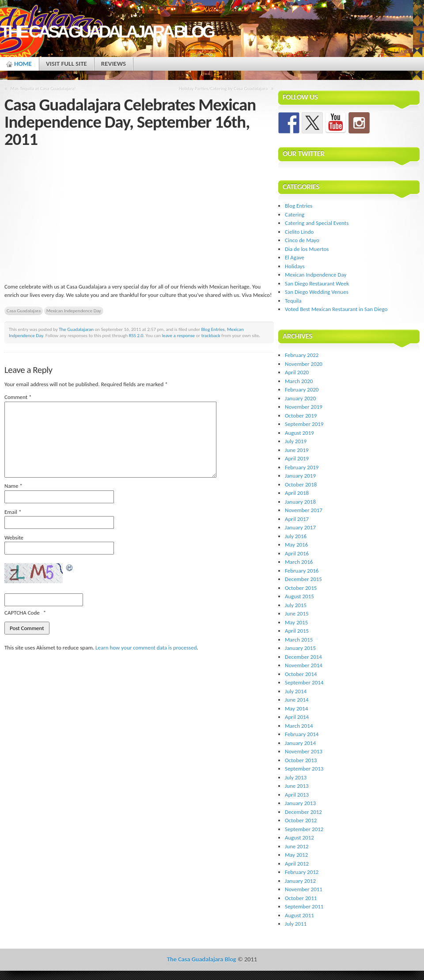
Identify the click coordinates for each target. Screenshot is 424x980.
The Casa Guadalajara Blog (106, 32)
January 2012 (300, 881)
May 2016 (296, 545)
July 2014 (296, 691)
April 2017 (297, 519)
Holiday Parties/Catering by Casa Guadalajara (223, 88)
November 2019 (304, 407)
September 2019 (304, 424)
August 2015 (299, 596)
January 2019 (300, 476)
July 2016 (296, 536)
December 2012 (303, 812)
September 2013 (304, 769)
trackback (211, 335)
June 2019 (297, 450)
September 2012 (304, 829)
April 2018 (297, 493)
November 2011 (304, 889)
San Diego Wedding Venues (317, 292)
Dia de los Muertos (307, 249)
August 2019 (299, 433)
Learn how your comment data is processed (146, 648)
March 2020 (299, 381)
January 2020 (300, 398)
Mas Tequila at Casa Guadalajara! (43, 88)
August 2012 (299, 838)
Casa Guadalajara (24, 311)
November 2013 (304, 751)
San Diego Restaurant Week (317, 283)
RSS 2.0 (136, 335)
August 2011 (299, 915)
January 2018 (300, 502)
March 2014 (299, 726)
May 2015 (296, 622)
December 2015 (303, 579)
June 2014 (297, 700)
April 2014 (297, 717)
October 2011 (301, 898)
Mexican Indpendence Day (316, 275)
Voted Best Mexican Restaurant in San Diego (336, 309)
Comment (18, 397)
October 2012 (301, 820)
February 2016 (302, 571)
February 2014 (302, 734)
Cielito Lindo (299, 232)
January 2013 (300, 803)
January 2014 (300, 743)
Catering (295, 215)
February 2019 (302, 467)
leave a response (178, 335)
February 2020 (302, 389)
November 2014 (304, 665)
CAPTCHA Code (22, 613)
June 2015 (297, 613)
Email (13, 512)
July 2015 (296, 605)
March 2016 (299, 562)
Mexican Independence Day (74, 311)
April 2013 (297, 795)
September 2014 (304, 682)
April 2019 (297, 458)
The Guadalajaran (76, 329)
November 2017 (304, 510)
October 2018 (301, 484)
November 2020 (304, 364)
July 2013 (296, 777)
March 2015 (299, 640)
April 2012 (297, 864)
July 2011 (296, 924)
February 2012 (302, 872)
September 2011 (304, 906)
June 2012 (297, 846)
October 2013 (301, 760)
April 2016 (297, 553)
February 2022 (302, 355)
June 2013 (297, 786)
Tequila (293, 301)
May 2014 (296, 708)
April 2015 (297, 631)
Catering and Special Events (317, 223)
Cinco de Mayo (302, 240)
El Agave (295, 257)
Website (14, 537)
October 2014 (301, 674)
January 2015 (300, 648)
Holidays (295, 266)
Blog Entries (213, 329)
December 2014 (303, 657)
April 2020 (297, 372)
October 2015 (301, 588)
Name (13, 486)
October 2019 (301, 416)
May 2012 (296, 855)
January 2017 (300, 527)
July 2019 (296, 441)
